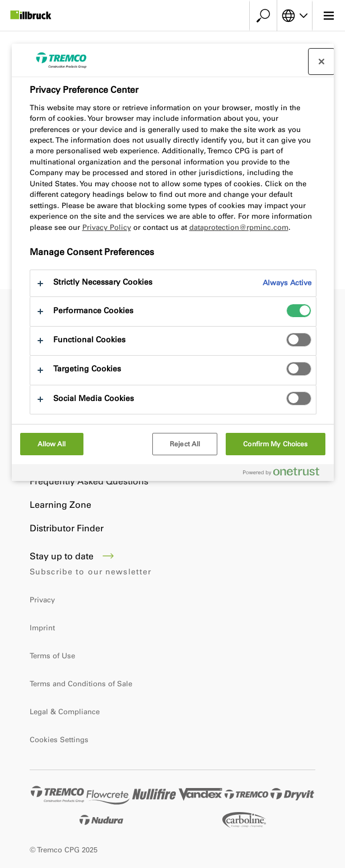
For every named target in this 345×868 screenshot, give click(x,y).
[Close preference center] (321, 62)
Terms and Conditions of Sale (81, 684)
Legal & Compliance (65, 712)
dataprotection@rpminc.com (239, 227)
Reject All (185, 444)
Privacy (42, 600)
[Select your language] (295, 16)
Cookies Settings (59, 740)
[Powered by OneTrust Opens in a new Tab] (286, 474)
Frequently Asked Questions (89, 481)
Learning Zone (60, 505)
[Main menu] (328, 16)
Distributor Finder (67, 528)
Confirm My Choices (275, 444)
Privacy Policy (107, 227)
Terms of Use (52, 656)
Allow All (52, 444)
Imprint (42, 628)
